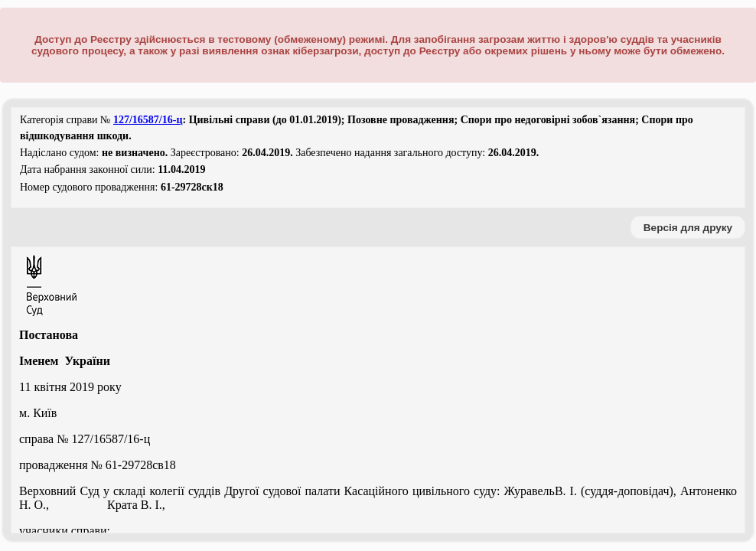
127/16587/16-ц (148, 120)
